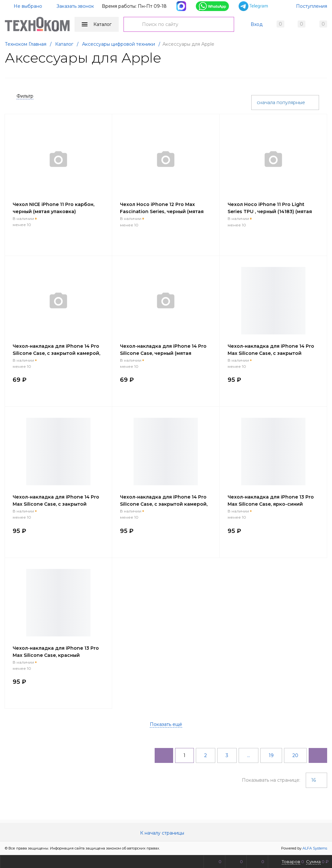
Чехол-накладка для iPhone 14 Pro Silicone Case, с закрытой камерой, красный (164, 504)
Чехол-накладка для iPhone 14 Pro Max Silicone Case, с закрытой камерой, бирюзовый (56, 504)
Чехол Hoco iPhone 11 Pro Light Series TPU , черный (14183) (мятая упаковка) (270, 211)
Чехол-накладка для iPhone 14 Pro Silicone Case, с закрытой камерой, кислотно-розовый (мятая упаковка (58, 353)
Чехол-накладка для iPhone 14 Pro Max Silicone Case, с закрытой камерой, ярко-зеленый (271, 353)
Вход (257, 24)
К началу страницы (166, 833)
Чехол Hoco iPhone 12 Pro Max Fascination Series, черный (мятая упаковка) (162, 211)
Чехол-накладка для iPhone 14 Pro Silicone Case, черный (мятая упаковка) (163, 353)
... (249, 755)
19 (271, 755)
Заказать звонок (75, 6)
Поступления (312, 6)
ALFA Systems (315, 848)
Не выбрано (24, 6)
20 (295, 755)
